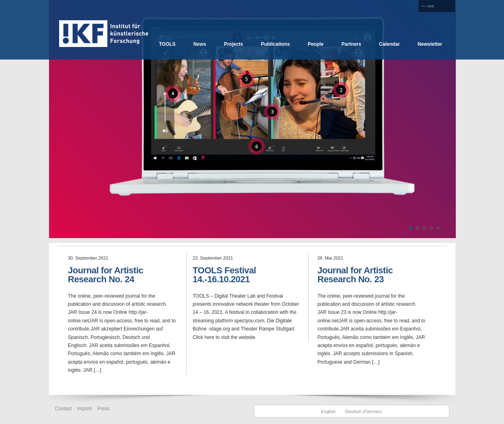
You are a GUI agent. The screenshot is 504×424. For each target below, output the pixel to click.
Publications (275, 44)
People (315, 44)
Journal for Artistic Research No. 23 (355, 275)
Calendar (389, 44)
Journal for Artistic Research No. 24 (106, 275)
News (200, 44)
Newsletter (430, 44)
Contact (63, 409)
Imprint (84, 409)
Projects (234, 44)
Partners (351, 44)
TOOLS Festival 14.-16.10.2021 (224, 275)
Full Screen (437, 6)
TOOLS (167, 44)
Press (104, 409)
